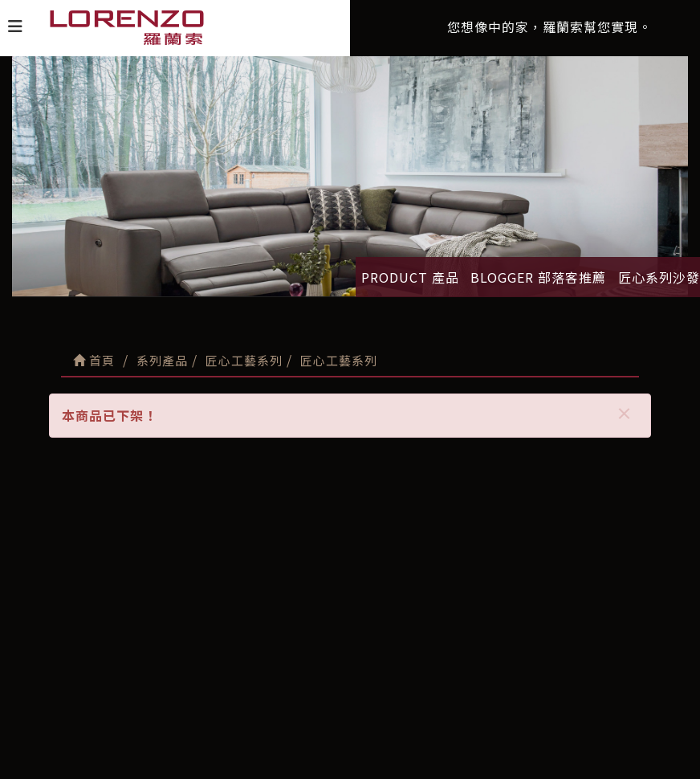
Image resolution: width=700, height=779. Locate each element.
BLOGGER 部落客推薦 (538, 277)
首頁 (94, 360)
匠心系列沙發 (659, 277)
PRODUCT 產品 (410, 277)
